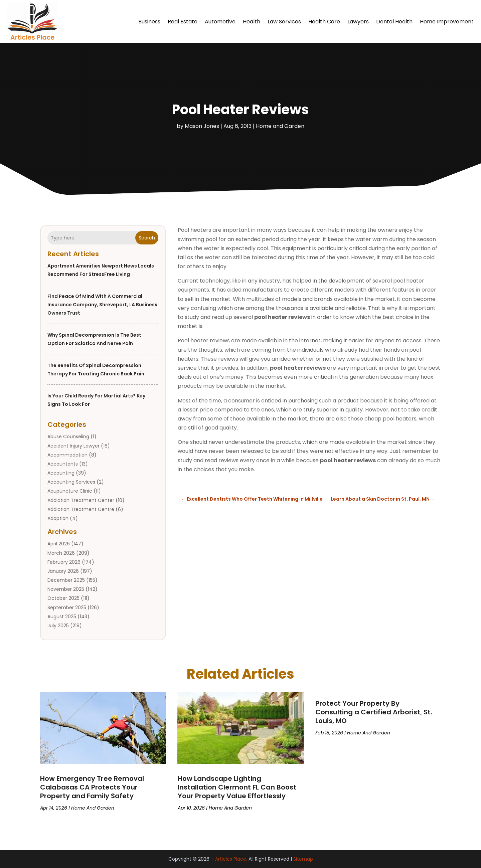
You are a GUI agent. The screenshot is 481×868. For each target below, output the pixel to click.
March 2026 (61, 553)
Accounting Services (71, 482)
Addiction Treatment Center (81, 500)
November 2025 (66, 589)
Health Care (324, 22)
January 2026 (63, 571)
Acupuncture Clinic (70, 491)
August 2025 (62, 617)
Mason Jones (202, 126)
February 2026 (64, 562)
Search (147, 238)
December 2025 (66, 580)
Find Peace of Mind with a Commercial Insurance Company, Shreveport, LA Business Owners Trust (102, 305)
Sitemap (303, 859)
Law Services (284, 22)
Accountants (63, 464)
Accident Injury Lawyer (73, 446)
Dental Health (394, 22)
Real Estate (183, 22)
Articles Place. (231, 859)
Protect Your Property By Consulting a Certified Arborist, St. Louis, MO (374, 712)
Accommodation (67, 455)
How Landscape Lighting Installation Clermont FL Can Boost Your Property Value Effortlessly (237, 787)
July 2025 (58, 626)
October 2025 (63, 598)
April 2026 (59, 544)
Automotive (220, 22)
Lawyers (358, 22)
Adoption (58, 518)
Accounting (61, 473)
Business (149, 22)
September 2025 (67, 607)
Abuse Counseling (68, 437)
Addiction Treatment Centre (81, 509)
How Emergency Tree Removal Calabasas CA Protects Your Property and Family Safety (92, 787)
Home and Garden (280, 126)
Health (252, 22)
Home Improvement (447, 22)
